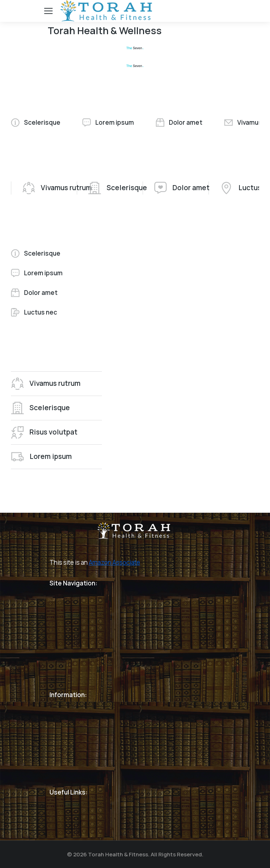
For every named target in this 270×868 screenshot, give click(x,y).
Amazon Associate (114, 562)
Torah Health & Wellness (105, 30)
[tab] (36, 123)
